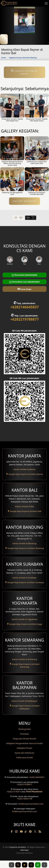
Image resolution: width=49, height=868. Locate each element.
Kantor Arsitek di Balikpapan (24, 701)
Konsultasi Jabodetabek (25, 275)
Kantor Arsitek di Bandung (24, 543)
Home (3, 58)
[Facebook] (12, 832)
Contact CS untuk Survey (24, 72)
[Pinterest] (31, 832)
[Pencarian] (18, 865)
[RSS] (40, 832)
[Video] (25, 865)
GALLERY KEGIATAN (24, 201)
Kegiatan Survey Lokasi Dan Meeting (23, 58)
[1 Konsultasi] (38, 865)
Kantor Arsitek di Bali (25, 506)
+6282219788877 (24, 319)
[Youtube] (22, 832)
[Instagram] (17, 832)
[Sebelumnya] (12, 865)
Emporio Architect (18, 847)
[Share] (31, 865)
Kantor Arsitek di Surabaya (24, 578)
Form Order (24, 289)
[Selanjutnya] (44, 865)
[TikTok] (26, 832)
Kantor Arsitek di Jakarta (24, 469)
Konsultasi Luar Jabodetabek (24, 282)
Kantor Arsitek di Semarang (24, 659)
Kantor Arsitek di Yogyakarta (24, 619)
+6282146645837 (24, 307)
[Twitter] (35, 833)
